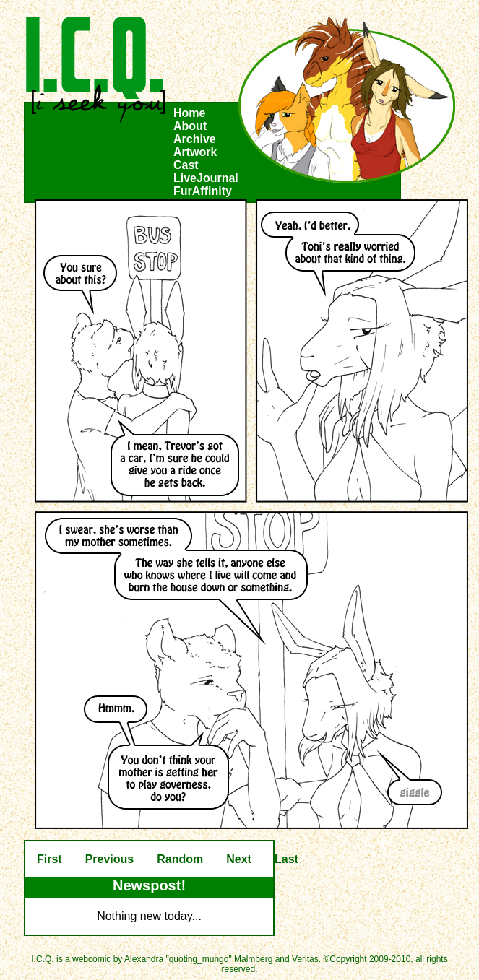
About (190, 126)
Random (180, 859)
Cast (186, 165)
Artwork (195, 152)
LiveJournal (206, 178)
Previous (110, 859)
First (49, 859)
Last (286, 859)
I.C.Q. (96, 69)
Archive (195, 139)
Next (239, 859)
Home (189, 113)
